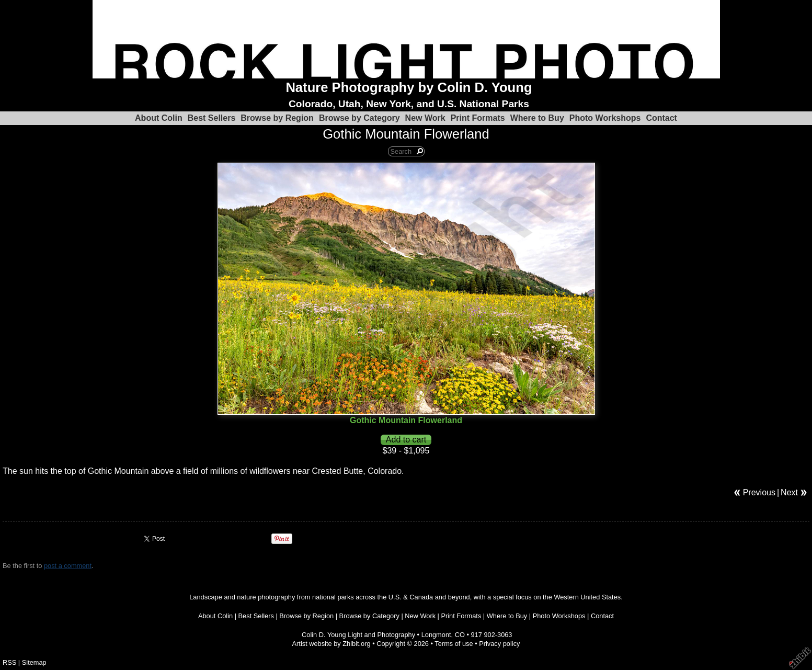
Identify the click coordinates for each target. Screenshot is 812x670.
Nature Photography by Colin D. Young (409, 87)
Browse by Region (277, 118)
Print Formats (478, 118)
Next (789, 492)
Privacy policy (499, 644)
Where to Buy (537, 118)
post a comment (68, 566)
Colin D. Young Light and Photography (358, 635)
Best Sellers (212, 118)
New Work (425, 118)
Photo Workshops (605, 118)
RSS (9, 662)
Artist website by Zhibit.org (331, 644)
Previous (759, 492)
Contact (661, 118)
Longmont (436, 635)
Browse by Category (359, 118)
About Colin (159, 118)
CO (460, 635)
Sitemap (34, 662)
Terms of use (454, 644)
